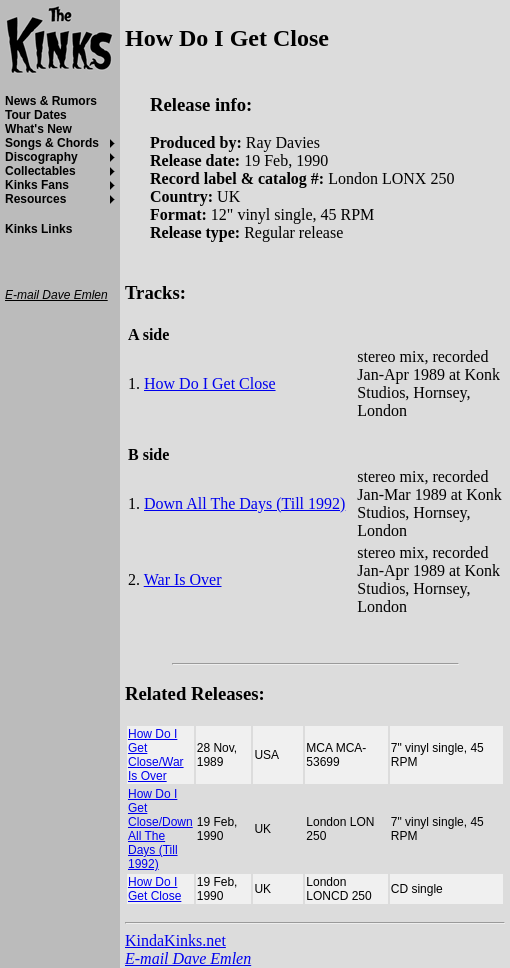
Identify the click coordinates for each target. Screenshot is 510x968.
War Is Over (183, 579)
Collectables (40, 171)
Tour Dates (36, 115)
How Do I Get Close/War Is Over (156, 755)
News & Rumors (51, 101)
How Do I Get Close (210, 383)
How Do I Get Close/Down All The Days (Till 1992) (160, 829)
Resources (35, 199)
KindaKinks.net (175, 940)
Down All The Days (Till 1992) (244, 503)
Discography (41, 157)
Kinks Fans (37, 185)
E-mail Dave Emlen (188, 958)
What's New (38, 129)
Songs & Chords (52, 143)
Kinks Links (38, 229)
